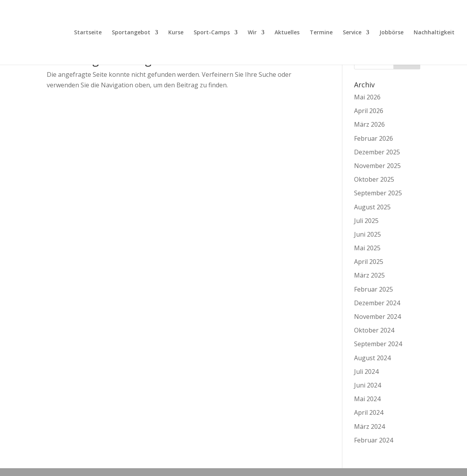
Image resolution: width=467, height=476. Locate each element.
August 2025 (372, 207)
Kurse (176, 33)
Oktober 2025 (374, 179)
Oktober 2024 (374, 330)
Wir (252, 33)
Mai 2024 (367, 399)
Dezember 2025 (377, 152)
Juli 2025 (366, 221)
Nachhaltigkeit (434, 33)
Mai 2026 (367, 97)
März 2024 (369, 426)
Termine (321, 33)
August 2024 (372, 358)
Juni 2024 (367, 385)
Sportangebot (131, 33)
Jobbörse (391, 33)
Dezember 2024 (377, 303)
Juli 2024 (366, 372)
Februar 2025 (374, 289)
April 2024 (369, 412)
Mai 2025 (367, 248)
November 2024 (377, 317)
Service (352, 33)
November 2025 (377, 166)
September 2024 (378, 344)
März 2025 (369, 275)
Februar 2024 (374, 440)
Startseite (88, 33)
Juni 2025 (367, 234)
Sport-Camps (212, 33)
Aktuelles (287, 33)
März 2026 (369, 124)
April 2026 (369, 111)
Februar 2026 (374, 138)
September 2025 (378, 193)
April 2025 (369, 262)
